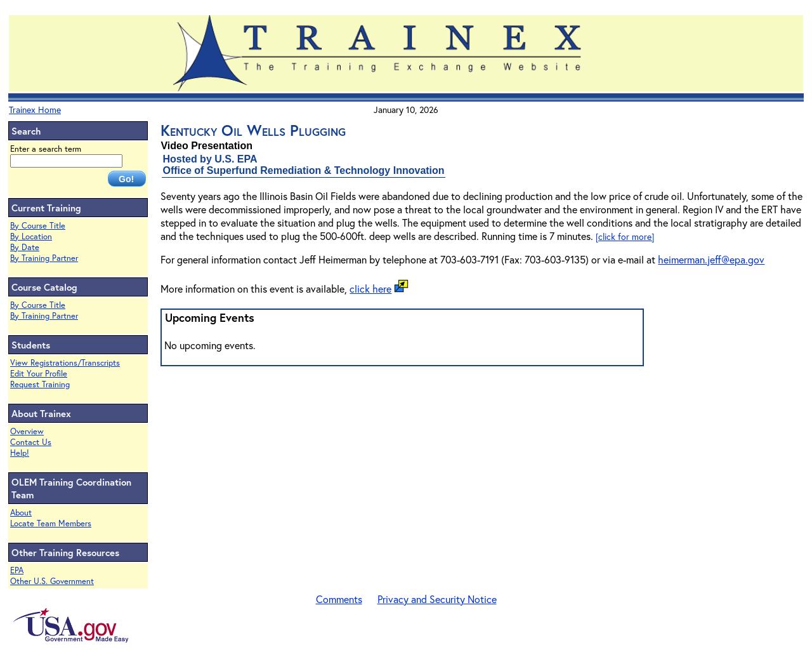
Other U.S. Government (52, 581)
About (21, 513)
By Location (31, 236)
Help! (20, 453)
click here (370, 289)
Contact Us (31, 442)
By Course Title (38, 226)
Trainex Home (35, 110)
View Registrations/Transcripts (65, 363)
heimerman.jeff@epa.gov (711, 259)
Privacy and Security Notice (437, 599)
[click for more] (625, 236)
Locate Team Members (51, 523)
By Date (25, 247)
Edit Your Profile (39, 374)
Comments (339, 599)
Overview (27, 431)
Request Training (40, 384)
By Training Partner (44, 258)
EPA (17, 570)
